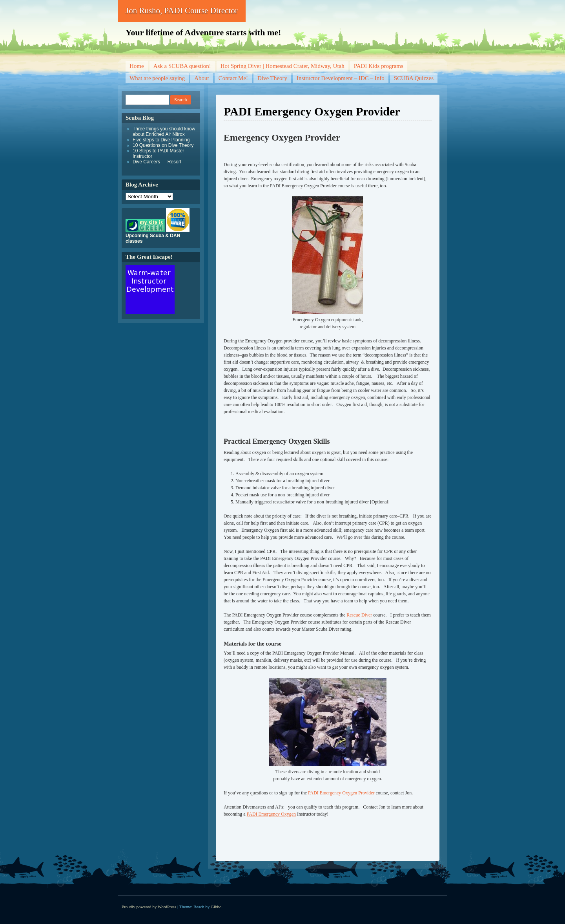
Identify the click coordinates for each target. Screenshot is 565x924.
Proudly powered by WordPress (149, 907)
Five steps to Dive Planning (161, 140)
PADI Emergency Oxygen (271, 814)
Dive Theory (272, 78)
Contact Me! (233, 78)
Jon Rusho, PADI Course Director (182, 11)
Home (137, 66)
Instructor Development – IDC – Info (341, 78)
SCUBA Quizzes (414, 78)
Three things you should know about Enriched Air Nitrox (164, 132)
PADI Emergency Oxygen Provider (341, 793)
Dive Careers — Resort (157, 162)
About (202, 78)
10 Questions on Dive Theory (163, 145)
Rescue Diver (360, 615)
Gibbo (216, 907)
